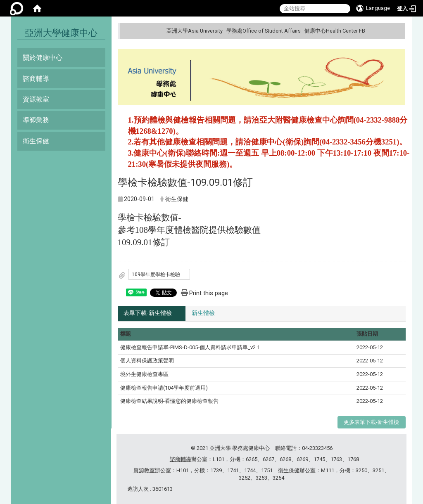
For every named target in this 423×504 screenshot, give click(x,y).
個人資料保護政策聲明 (147, 361)
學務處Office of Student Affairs (264, 31)
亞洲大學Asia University (195, 31)
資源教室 (36, 99)
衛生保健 (36, 141)
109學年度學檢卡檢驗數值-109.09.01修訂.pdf (161, 274)
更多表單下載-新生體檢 (371, 422)
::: (398, 31)
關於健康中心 (43, 58)
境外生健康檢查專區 (144, 374)
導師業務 (36, 120)
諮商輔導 (36, 79)
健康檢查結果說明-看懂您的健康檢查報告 (169, 401)
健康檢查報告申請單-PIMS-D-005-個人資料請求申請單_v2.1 (190, 347)
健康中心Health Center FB (335, 31)
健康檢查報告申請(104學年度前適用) (164, 388)
